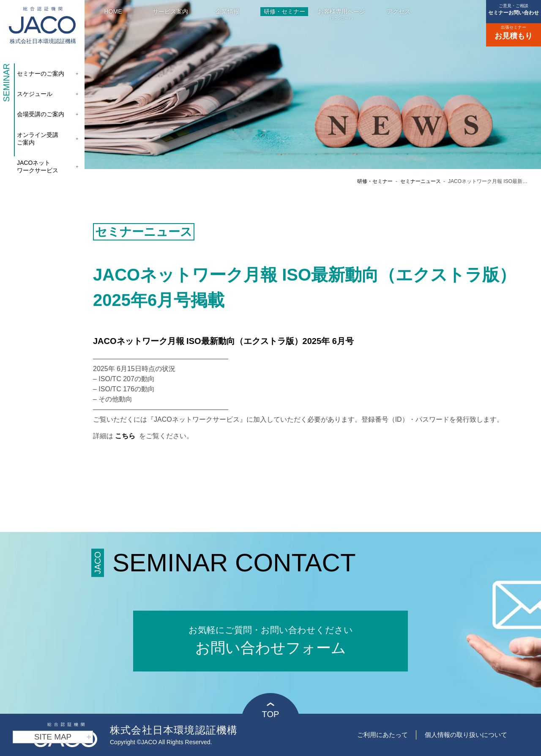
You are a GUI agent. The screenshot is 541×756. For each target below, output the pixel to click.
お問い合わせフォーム (270, 640)
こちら (126, 436)
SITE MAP (63, 737)
